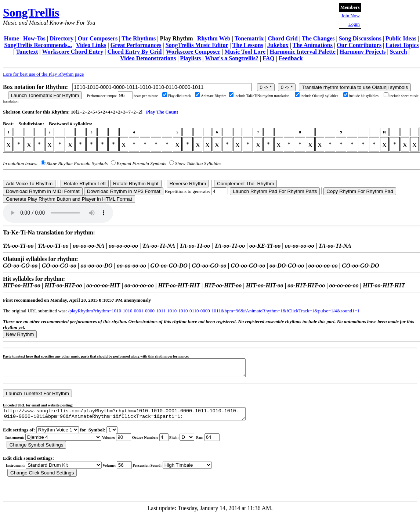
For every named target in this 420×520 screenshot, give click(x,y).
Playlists (190, 58)
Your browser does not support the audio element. (58, 213)
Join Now (351, 16)
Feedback (291, 58)
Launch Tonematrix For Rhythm (45, 95)
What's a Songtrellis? (232, 58)
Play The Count (162, 112)
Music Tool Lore (245, 52)
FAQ (269, 58)
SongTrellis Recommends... (38, 45)
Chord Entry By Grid (134, 52)
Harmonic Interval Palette (303, 52)
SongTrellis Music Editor (197, 45)
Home (12, 38)
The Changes (318, 38)
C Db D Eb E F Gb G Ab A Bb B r (187, 443)
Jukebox (278, 45)
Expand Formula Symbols (142, 163)
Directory (61, 38)
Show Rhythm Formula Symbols (77, 163)
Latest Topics (402, 45)
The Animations (313, 45)
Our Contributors (359, 45)
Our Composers (98, 38)
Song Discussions (360, 38)
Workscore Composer (193, 52)
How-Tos (34, 38)
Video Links (91, 45)
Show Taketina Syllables (198, 163)
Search (399, 52)
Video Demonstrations (148, 58)
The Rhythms (139, 38)
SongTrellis (31, 12)
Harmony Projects (363, 52)
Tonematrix (249, 38)
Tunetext (27, 52)
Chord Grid (283, 38)
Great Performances (136, 45)
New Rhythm (20, 334)
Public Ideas (401, 38)
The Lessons (248, 45)
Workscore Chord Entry (73, 52)
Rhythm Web (214, 38)
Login (354, 24)
